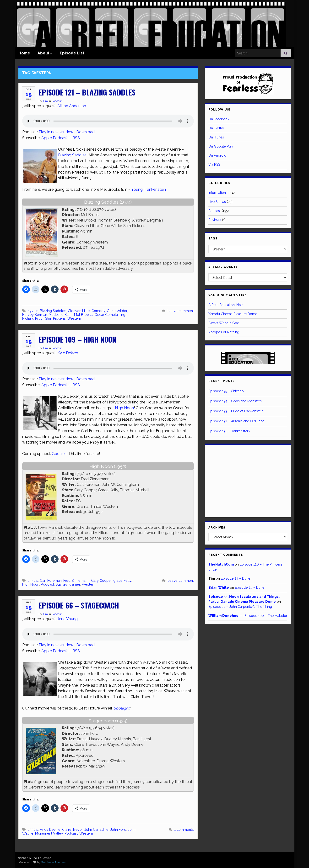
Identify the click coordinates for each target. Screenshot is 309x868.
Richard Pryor (33, 318)
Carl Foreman (51, 580)
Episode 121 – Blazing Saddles (87, 92)
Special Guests (223, 267)
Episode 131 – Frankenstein (229, 431)
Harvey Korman (35, 315)
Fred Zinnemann (76, 580)
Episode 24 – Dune (236, 578)
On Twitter (216, 128)
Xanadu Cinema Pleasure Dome (233, 314)
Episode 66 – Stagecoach (79, 605)
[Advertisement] (248, 480)
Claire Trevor (72, 829)
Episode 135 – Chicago (226, 391)
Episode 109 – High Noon (77, 339)
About (45, 53)
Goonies (59, 454)
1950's (33, 580)
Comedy (98, 311)
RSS (76, 138)
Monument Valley (49, 833)
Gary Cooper (101, 580)
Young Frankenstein (149, 189)
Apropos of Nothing (224, 332)
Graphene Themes (53, 862)
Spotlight (121, 708)
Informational (218, 193)
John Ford (118, 829)
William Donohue (223, 616)
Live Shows (217, 202)
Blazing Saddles (72, 155)
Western (74, 318)
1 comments (184, 829)
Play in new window (56, 132)
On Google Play (221, 146)
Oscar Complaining (110, 315)
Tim (45, 101)
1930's (33, 829)
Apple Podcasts (55, 138)
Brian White (219, 587)
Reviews (215, 220)
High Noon (124, 408)
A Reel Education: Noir (226, 305)
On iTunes (216, 137)
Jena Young (68, 619)
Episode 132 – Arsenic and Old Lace (236, 421)
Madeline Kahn (61, 315)
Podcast (57, 101)
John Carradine (96, 829)
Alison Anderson (72, 106)
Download (85, 132)
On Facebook (219, 119)
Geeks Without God (224, 323)
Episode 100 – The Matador (266, 616)
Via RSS (214, 164)
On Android (217, 155)
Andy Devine (50, 829)
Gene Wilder (117, 311)
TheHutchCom (221, 564)
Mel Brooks (83, 315)
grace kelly (122, 580)
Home (24, 53)
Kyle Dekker (68, 353)
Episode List (72, 53)
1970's (33, 311)
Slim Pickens (55, 318)
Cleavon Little (79, 311)
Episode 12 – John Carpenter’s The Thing (240, 607)
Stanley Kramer (68, 584)
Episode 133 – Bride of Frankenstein (236, 411)
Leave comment (181, 311)
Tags (213, 238)
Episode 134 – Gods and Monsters (235, 401)
